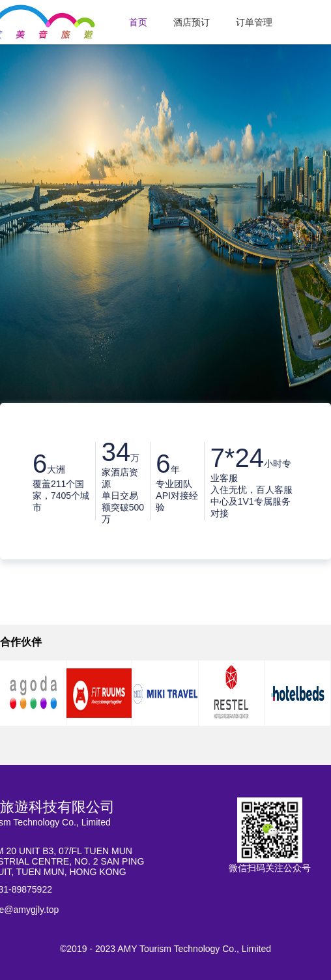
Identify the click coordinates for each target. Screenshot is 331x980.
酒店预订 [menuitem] (192, 22)
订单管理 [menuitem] (254, 22)
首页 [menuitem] (138, 22)
